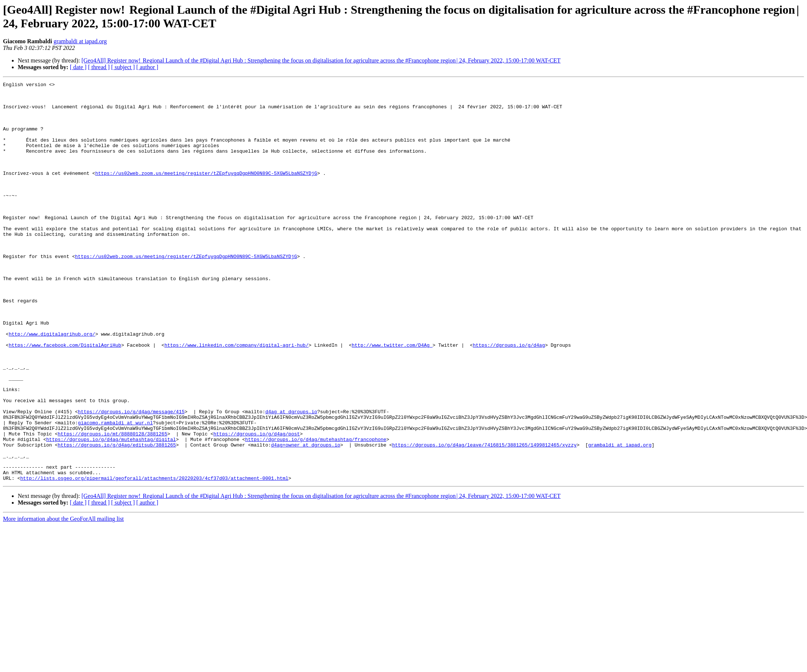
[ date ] (78, 67)
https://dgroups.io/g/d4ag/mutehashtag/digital (111, 511)
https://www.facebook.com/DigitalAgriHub (65, 398)
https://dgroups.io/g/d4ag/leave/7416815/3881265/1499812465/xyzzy (484, 518)
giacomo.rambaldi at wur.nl (115, 491)
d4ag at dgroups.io (291, 478)
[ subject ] (123, 67)
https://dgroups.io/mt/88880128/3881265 (112, 505)
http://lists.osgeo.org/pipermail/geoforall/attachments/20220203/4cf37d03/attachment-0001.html (154, 558)
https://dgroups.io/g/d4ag (509, 398)
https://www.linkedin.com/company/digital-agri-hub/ (236, 398)
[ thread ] (99, 67)
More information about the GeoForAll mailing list (63, 599)
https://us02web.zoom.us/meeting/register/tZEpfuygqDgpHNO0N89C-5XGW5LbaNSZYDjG (206, 192)
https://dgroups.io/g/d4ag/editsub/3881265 (117, 518)
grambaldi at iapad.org (80, 41)
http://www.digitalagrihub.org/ (52, 385)
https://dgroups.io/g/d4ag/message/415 (131, 478)
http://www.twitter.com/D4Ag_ (392, 398)
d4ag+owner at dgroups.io (305, 518)
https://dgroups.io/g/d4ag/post (256, 505)
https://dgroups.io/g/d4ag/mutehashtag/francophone (316, 511)
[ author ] (147, 67)
